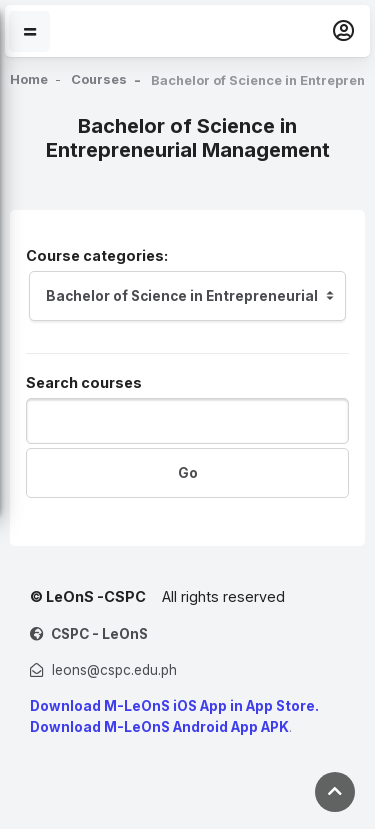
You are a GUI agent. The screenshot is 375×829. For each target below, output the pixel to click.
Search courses (84, 382)
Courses (102, 80)
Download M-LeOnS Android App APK (159, 727)
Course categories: (97, 255)
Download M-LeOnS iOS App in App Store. (174, 706)
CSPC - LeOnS (99, 634)
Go (188, 473)
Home (30, 80)
